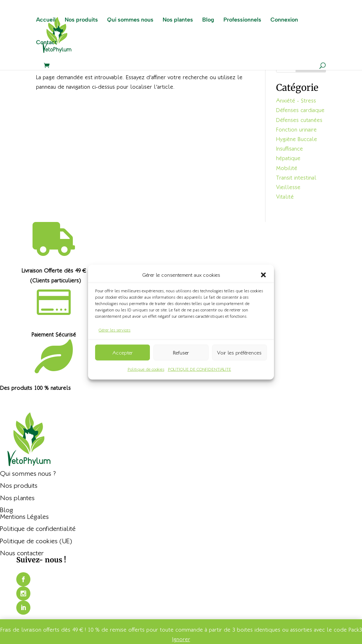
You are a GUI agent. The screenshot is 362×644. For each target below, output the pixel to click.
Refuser (181, 353)
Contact (46, 43)
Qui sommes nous (130, 21)
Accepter (123, 353)
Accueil (46, 21)
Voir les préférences (239, 353)
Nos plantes (178, 21)
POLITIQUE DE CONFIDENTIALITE (200, 369)
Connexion (284, 21)
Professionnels (242, 21)
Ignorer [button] (181, 639)
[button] (263, 275)
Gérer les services (115, 330)
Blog (208, 21)
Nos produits (81, 21)
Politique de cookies (146, 369)
